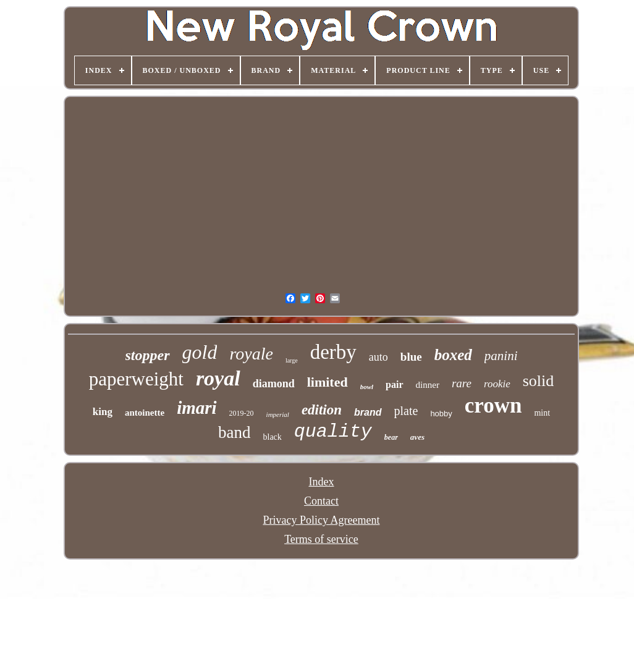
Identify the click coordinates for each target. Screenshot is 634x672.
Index (321, 482)
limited (328, 382)
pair (394, 384)
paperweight (136, 379)
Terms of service (321, 539)
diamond (274, 384)
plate (406, 411)
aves (417, 437)
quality (333, 432)
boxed (453, 355)
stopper (148, 355)
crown (493, 405)
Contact (321, 501)
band (234, 432)
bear (391, 437)
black (273, 437)
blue (411, 357)
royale (251, 354)
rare (462, 383)
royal (218, 378)
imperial (278, 414)
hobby (441, 414)
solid (539, 381)
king (103, 412)
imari (197, 408)
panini (501, 356)
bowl (367, 387)
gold (200, 352)
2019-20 (242, 413)
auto (378, 357)
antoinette (145, 413)
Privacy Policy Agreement (322, 520)
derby (333, 352)
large (292, 360)
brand (368, 412)
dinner (428, 385)
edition (322, 410)
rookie (497, 384)
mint (542, 413)
